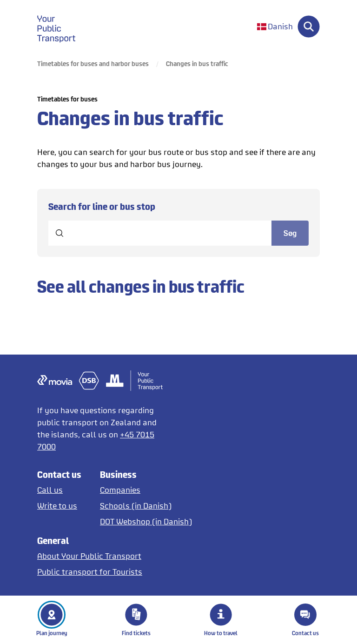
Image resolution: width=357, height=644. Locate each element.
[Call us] (59, 490)
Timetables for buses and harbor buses (93, 64)
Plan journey (52, 620)
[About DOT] (90, 556)
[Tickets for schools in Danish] (146, 506)
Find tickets (136, 620)
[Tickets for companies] (146, 490)
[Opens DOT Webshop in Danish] (146, 521)
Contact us (305, 620)
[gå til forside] (62, 27)
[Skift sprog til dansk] (275, 27)
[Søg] (309, 27)
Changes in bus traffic (197, 64)
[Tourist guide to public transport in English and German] (90, 572)
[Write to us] (59, 506)
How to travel (221, 620)
